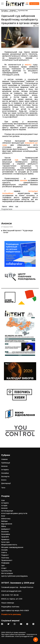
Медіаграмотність (9, 545)
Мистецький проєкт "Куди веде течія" (18, 231)
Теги (3, 488)
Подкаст (5, 555)
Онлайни (5, 473)
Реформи (5, 563)
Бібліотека (6, 519)
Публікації (6, 463)
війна (11, 206)
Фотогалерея (7, 573)
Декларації (6, 483)
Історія (4, 506)
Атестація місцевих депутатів (14, 513)
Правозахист (7, 560)
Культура (5, 542)
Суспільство (6, 571)
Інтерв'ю (5, 470)
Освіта (4, 552)
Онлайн (4, 550)
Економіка (6, 534)
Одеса (4, 206)
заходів (23, 180)
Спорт (4, 568)
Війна (4, 526)
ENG (27, 4)
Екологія (5, 532)
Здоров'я (5, 537)
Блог (3, 516)
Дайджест (6, 529)
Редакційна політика (10, 607)
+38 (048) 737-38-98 (10, 595)
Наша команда (8, 603)
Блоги (4, 480)
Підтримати (34, 4)
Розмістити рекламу (11, 614)
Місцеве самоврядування (12, 547)
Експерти (5, 477)
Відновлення (7, 524)
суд (16, 160)
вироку (28, 65)
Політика (5, 558)
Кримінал (5, 539)
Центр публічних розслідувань (14, 576)
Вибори (4, 521)
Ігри (3, 500)
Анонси (6, 223)
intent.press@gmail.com (11, 591)
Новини (4, 459)
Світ (3, 566)
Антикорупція (7, 511)
